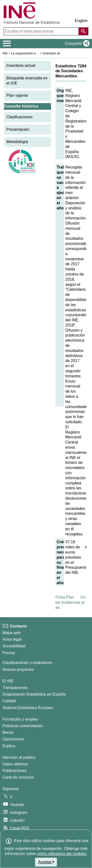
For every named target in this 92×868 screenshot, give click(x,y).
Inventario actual (21, 66)
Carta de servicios (18, 777)
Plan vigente (17, 95)
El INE (8, 681)
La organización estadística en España (38, 53)
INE (5, 53)
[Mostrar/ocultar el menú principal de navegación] (7, 44)
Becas (8, 732)
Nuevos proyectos (18, 669)
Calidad (9, 701)
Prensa (9, 653)
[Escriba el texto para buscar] (42, 31)
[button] (76, 44)
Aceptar (46, 862)
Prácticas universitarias (23, 726)
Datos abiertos (15, 764)
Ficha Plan (65, 597)
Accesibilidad (14, 646)
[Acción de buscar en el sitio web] (83, 31)
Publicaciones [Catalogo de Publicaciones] (15, 771)
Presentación (18, 129)
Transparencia (15, 688)
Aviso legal (12, 639)
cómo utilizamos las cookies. (62, 854)
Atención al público (19, 757)
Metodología (17, 142)
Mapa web (12, 633)
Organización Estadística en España (34, 694)
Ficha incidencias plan (71, 602)
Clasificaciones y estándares (27, 663)
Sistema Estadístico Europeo (28, 708)
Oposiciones (13, 739)
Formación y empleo (20, 719)
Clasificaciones (20, 117)
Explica (9, 746)
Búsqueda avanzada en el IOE (27, 81)
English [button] (81, 21)
